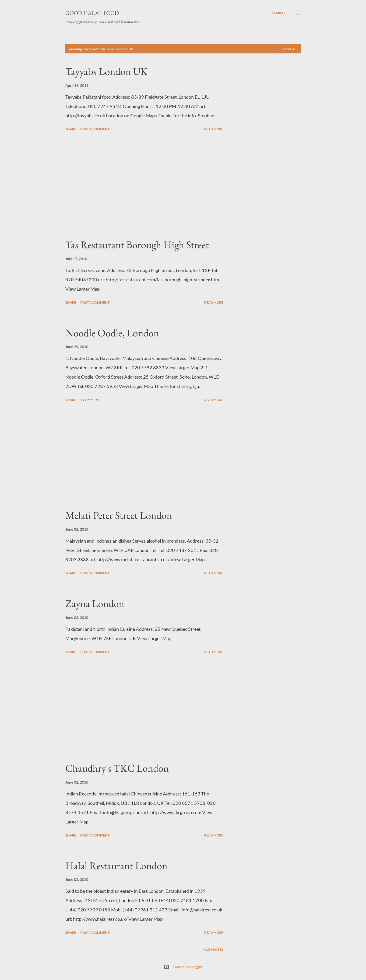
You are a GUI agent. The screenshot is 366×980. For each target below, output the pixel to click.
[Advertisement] (144, 185)
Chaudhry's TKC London (117, 768)
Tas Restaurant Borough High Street (137, 245)
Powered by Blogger (183, 967)
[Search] (278, 13)
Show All (289, 49)
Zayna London (95, 603)
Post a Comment (95, 129)
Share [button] (71, 129)
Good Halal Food (92, 13)
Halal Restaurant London (116, 866)
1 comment (90, 400)
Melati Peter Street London (119, 515)
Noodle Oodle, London (112, 333)
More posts (213, 950)
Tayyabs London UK (106, 71)
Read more (214, 129)
